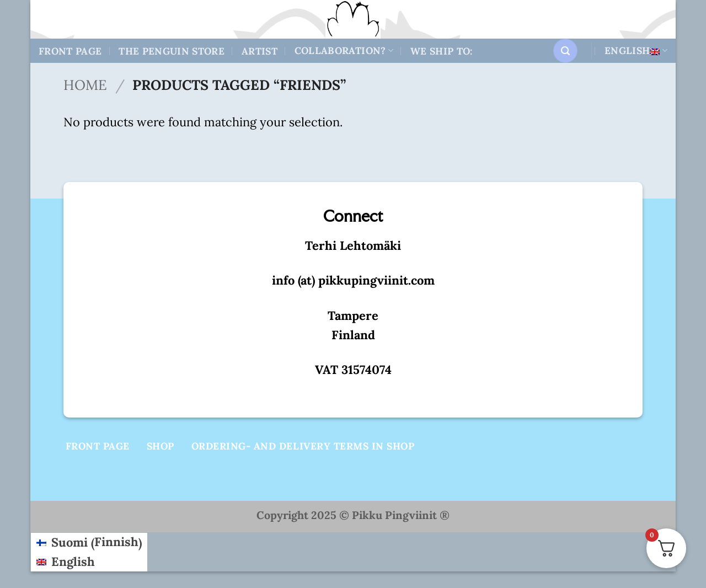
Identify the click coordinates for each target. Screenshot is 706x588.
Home (85, 85)
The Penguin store (172, 51)
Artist (260, 51)
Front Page (70, 51)
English (636, 50)
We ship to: (442, 51)
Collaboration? (344, 50)
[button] (565, 51)
